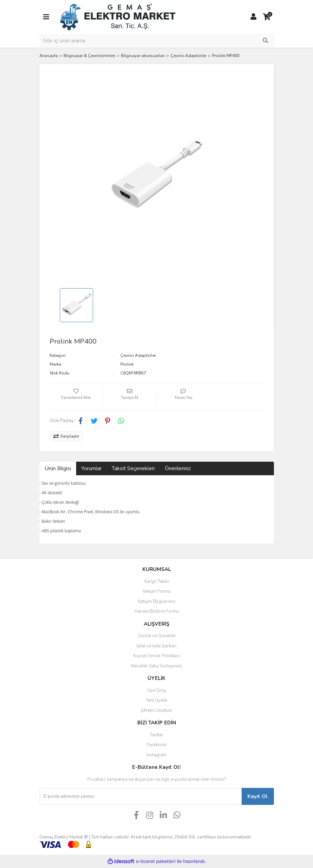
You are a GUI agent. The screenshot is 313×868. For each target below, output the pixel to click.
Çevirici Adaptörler (138, 355)
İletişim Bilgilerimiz (157, 602)
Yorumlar (91, 468)
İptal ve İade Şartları (156, 646)
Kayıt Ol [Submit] (258, 796)
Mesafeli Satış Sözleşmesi (156, 666)
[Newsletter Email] (141, 796)
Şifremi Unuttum (156, 710)
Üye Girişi (157, 690)
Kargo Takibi (157, 581)
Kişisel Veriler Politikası (157, 656)
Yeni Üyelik (157, 700)
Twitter (157, 735)
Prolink (127, 364)
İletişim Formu (157, 591)
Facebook (156, 745)
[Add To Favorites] (76, 397)
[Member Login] (254, 17)
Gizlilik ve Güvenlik (157, 636)
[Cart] (267, 17)
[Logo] (118, 17)
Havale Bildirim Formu (157, 611)
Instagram (156, 755)
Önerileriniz (178, 468)
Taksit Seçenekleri (133, 468)
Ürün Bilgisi (58, 468)
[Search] (157, 41)
